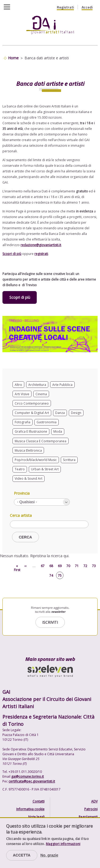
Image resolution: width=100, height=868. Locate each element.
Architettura (37, 385)
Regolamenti (88, 817)
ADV (94, 801)
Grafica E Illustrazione (31, 431)
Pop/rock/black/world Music (36, 460)
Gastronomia (47, 422)
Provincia (22, 493)
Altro (18, 385)
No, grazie (49, 855)
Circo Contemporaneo (32, 403)
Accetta (22, 855)
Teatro (20, 469)
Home (13, 58)
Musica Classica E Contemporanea (41, 441)
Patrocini (91, 809)
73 (94, 566)
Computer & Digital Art (32, 413)
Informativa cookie (30, 809)
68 (51, 566)
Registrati (65, 7)
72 (85, 566)
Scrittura (69, 460)
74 (51, 576)
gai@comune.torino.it (27, 776)
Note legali (36, 817)
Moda (58, 431)
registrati (41, 254)
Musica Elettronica (28, 450)
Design (76, 413)
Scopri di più (12, 254)
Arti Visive (22, 394)
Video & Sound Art (29, 478)
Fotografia (23, 422)
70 (68, 566)
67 (43, 566)
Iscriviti (50, 622)
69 (60, 566)
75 (60, 576)
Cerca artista (21, 516)
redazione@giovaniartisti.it (41, 245)
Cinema (41, 394)
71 (77, 566)
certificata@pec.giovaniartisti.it (32, 781)
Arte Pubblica (62, 385)
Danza (60, 413)
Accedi (87, 7)
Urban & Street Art (45, 469)
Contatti (39, 801)
